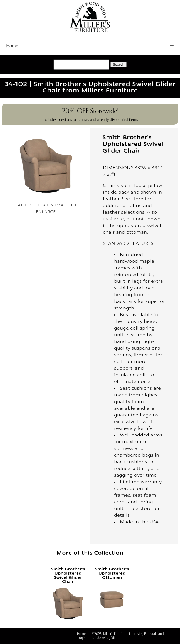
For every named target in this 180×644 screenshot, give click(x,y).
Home (12, 46)
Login (82, 638)
